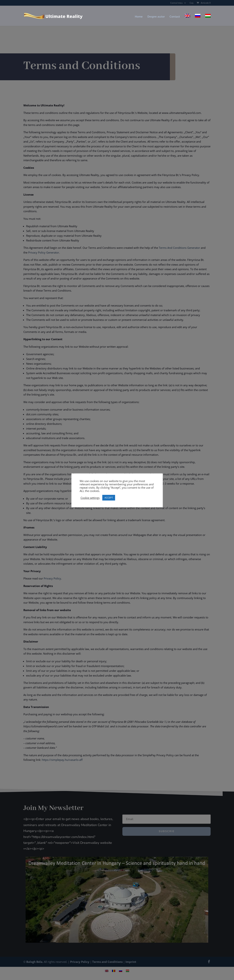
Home (139, 17)
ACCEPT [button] (109, 498)
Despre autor (156, 17)
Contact (175, 17)
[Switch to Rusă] (198, 20)
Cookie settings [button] (90, 498)
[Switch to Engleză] (187, 20)
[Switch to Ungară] (208, 20)
